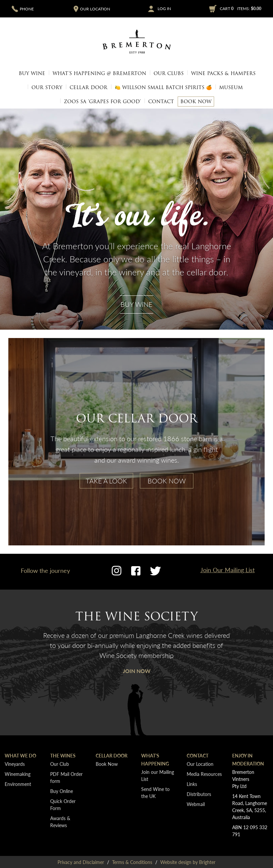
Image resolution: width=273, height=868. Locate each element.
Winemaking (18, 774)
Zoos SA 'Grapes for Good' (102, 102)
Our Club (60, 764)
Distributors (199, 794)
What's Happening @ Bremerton (99, 73)
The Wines (63, 755)
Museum (231, 87)
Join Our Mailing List (227, 570)
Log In (164, 9)
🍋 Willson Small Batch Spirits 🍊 (163, 87)
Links (192, 784)
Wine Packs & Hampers (223, 73)
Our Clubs (169, 73)
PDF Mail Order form (66, 777)
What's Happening (155, 759)
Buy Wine (32, 73)
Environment (18, 784)
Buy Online (62, 791)
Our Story (47, 87)
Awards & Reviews (60, 822)
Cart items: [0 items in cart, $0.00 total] (241, 9)
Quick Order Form (63, 805)
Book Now (196, 102)
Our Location (54, 98)
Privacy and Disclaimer (81, 862)
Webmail (196, 804)
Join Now (137, 671)
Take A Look (106, 481)
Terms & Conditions (132, 862)
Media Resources (216, 98)
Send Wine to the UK (155, 792)
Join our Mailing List (158, 775)
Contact (161, 102)
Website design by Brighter (188, 862)
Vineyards (15, 764)
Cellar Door (88, 87)
